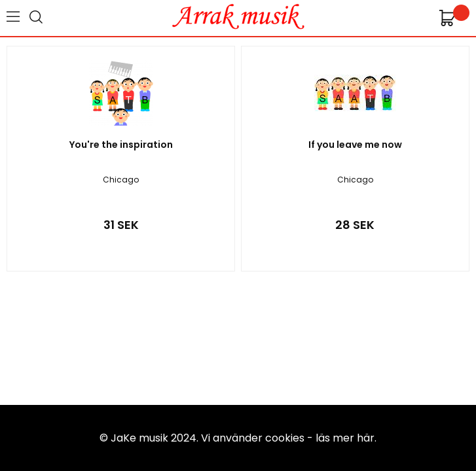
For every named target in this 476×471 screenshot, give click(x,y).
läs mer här (345, 438)
